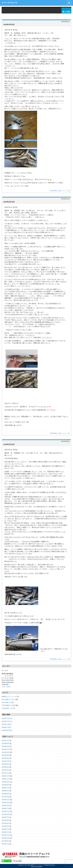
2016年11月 (6, 800)
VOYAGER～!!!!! (7, 708)
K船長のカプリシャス (9, 696)
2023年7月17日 (7, 721)
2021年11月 (6, 749)
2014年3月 (5, 826)
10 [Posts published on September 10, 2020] (9, 678)
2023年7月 (5, 740)
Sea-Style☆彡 (6, 702)
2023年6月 (5, 743)
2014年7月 (5, 817)
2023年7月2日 (6, 727)
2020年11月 (6, 779)
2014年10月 (6, 814)
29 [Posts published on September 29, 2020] (6, 685)
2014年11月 (6, 811)
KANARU (40, 867)
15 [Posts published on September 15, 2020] (6, 680)
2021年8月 (5, 758)
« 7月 (3, 687)
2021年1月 (5, 773)
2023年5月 (5, 746)
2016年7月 (5, 808)
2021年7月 (5, 761)
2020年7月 (5, 788)
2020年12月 (6, 776)
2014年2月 (5, 829)
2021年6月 (5, 764)
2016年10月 (6, 803)
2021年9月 (5, 755)
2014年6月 (5, 820)
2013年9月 (5, 841)
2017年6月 (5, 797)
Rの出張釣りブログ (8, 699)
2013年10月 (6, 838)
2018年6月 (5, 794)
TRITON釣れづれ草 (55, 191)
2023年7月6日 (6, 724)
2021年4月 (5, 770)
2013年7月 (5, 844)
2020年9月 (5, 785)
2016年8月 (5, 805)
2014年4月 (5, 823)
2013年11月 (6, 835)
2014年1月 (5, 832)
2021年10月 (6, 752)
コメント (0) (66, 191)
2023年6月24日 (7, 730)
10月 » (9, 687)
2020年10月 (6, 782)
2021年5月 (5, 767)
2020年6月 (5, 791)
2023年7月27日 (7, 718)
